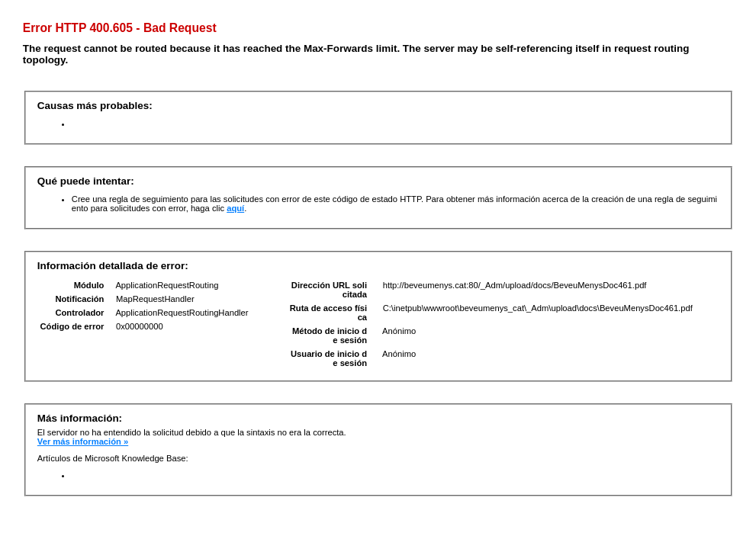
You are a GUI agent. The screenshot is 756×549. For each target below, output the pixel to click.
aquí (235, 208)
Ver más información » (83, 441)
